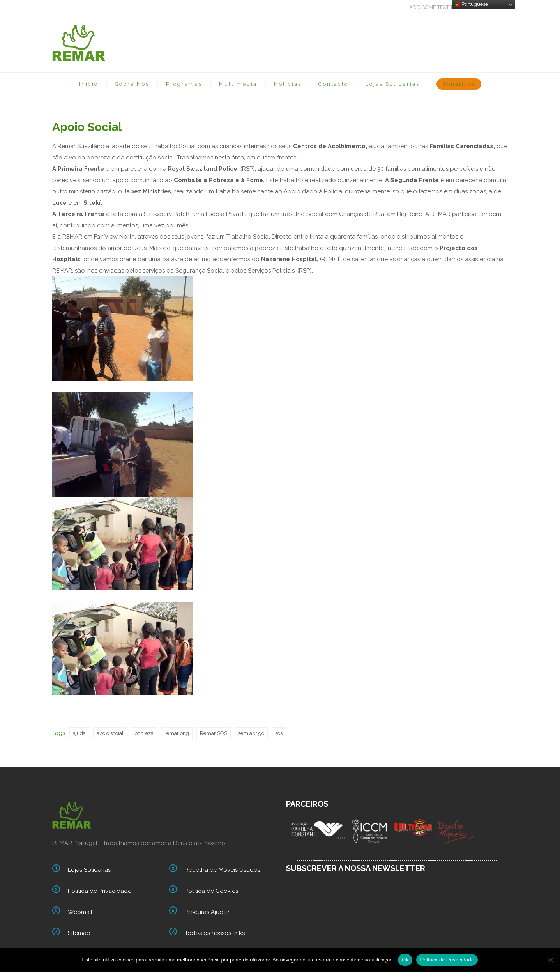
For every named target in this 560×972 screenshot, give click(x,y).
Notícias (288, 84)
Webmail (80, 912)
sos (279, 733)
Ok (405, 960)
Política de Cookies (211, 891)
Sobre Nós (132, 84)
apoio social (110, 733)
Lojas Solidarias (392, 84)
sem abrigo (251, 733)
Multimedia (238, 84)
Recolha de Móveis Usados (223, 870)
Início (89, 84)
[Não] (550, 960)
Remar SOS (214, 733)
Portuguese (471, 4)
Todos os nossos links (215, 933)
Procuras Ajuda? (207, 912)
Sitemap (79, 933)
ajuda (79, 733)
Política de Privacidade (100, 891)
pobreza (144, 733)
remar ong (177, 733)
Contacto (333, 84)
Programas (184, 84)
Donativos (459, 84)
